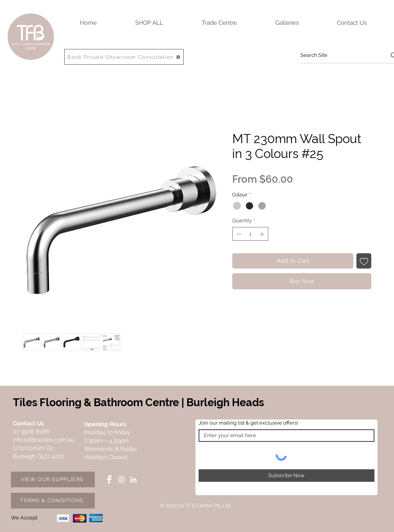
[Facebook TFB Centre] (109, 479)
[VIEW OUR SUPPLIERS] (53, 479)
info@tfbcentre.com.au (44, 440)
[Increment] (263, 234)
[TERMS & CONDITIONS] (53, 501)
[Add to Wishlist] (364, 261)
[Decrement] (238, 234)
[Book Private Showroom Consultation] (124, 57)
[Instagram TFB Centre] (121, 479)
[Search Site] (337, 55)
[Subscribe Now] (286, 476)
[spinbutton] (250, 234)
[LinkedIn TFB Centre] (134, 479)
